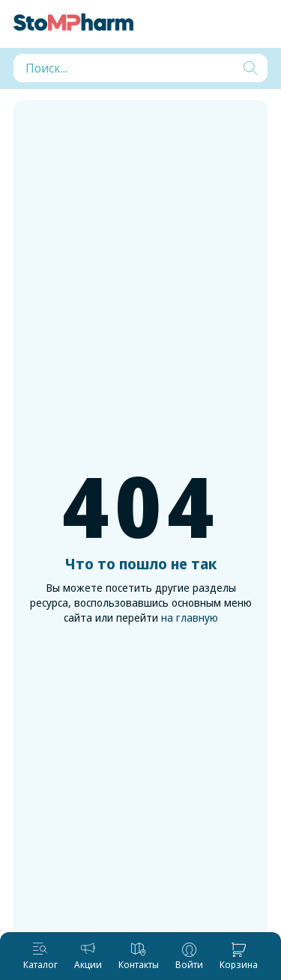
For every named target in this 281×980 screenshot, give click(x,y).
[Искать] (251, 68)
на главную (190, 618)
